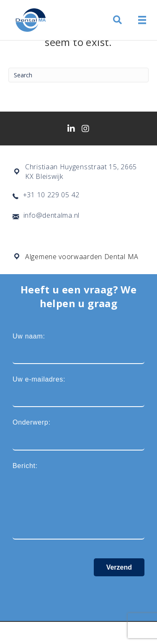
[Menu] (142, 20)
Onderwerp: (78, 434)
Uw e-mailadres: (78, 391)
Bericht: (78, 501)
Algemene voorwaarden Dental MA (82, 257)
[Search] (78, 75)
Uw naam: (78, 348)
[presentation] (76, 593)
